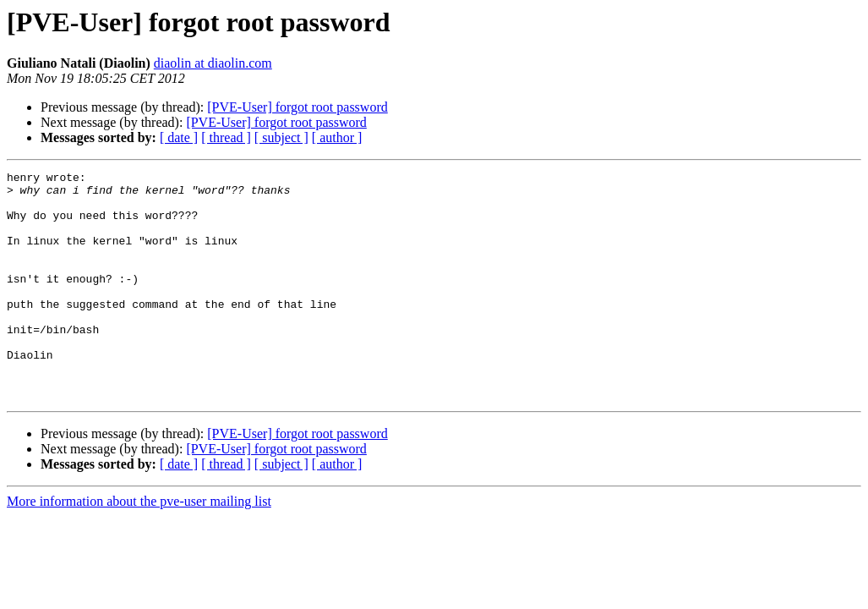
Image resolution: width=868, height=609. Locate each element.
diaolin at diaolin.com (213, 63)
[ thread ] (226, 137)
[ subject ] (281, 137)
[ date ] (179, 137)
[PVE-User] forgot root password (297, 107)
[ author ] (337, 137)
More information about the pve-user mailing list (139, 547)
